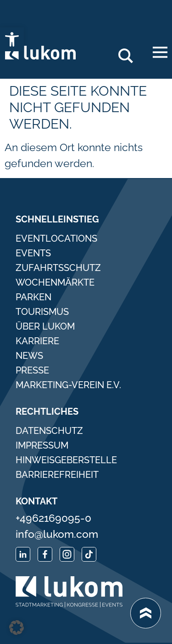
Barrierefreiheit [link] (57, 475)
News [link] (29, 356)
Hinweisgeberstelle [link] (66, 460)
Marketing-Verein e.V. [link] (68, 385)
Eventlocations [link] (56, 238)
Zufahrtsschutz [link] (58, 268)
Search (130, 52)
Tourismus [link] (42, 312)
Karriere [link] (37, 341)
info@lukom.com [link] (57, 534)
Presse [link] (32, 370)
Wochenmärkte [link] (55, 282)
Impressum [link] (42, 445)
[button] (17, 628)
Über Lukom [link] (45, 326)
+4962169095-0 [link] (53, 518)
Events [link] (33, 253)
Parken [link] (33, 297)
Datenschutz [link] (49, 431)
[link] (12, 39)
